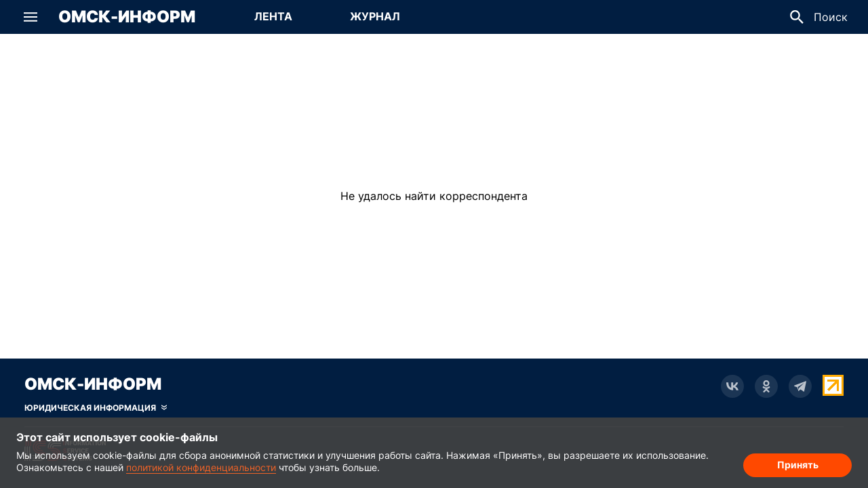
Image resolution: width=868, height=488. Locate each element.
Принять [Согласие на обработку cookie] (798, 465)
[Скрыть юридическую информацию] (96, 408)
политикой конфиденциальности (201, 467)
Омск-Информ (127, 17)
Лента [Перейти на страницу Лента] (273, 16)
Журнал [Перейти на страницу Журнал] (375, 16)
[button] (31, 17)
